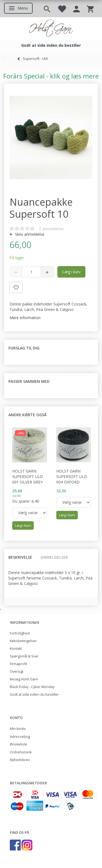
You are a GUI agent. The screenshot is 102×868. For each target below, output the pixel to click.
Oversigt (17, 672)
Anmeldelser (54, 557)
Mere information (25, 318)
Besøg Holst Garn (24, 679)
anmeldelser (52, 229)
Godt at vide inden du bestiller (34, 694)
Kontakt (16, 649)
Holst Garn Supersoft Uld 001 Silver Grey (28, 477)
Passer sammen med (29, 381)
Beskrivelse (20, 557)
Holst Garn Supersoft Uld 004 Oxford (72, 477)
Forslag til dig (24, 348)
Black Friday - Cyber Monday (32, 687)
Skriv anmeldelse (29, 234)
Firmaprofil (18, 664)
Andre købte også (27, 415)
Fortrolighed (20, 633)
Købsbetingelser (23, 641)
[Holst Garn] (51, 29)
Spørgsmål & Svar (24, 656)
